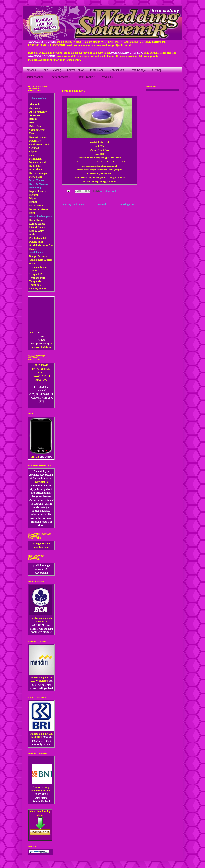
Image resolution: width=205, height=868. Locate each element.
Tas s (32, 267)
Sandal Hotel (36, 253)
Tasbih (33, 271)
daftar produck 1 (36, 77)
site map (157, 70)
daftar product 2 (61, 77)
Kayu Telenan (37, 180)
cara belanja (139, 70)
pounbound (41, 267)
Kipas (32, 198)
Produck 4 (107, 77)
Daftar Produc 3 (86, 77)
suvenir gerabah (108, 191)
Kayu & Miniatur (39, 184)
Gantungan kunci (39, 144)
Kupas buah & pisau (41, 216)
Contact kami (118, 70)
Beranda (31, 70)
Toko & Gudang (51, 70)
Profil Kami (97, 70)
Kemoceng (35, 188)
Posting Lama (128, 204)
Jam (32, 155)
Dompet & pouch (39, 137)
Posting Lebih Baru (74, 204)
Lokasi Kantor (75, 70)
